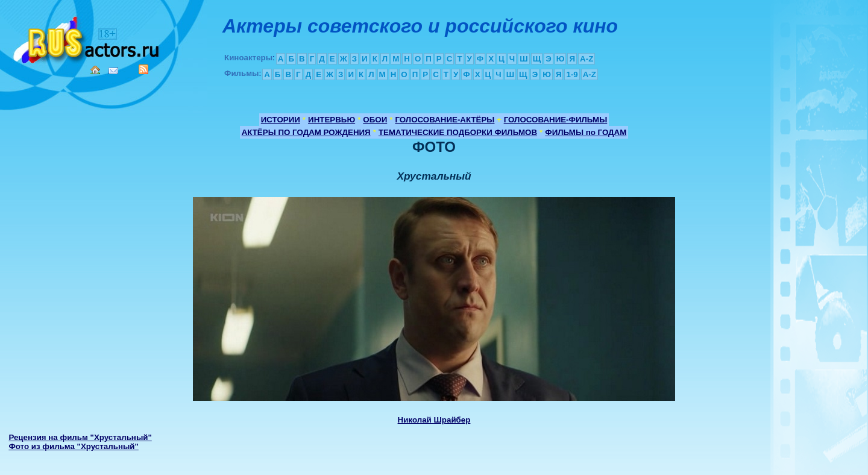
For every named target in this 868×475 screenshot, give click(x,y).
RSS (143, 69)
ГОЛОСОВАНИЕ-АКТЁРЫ (445, 120)
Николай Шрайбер (434, 420)
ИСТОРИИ (281, 120)
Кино (87, 38)
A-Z (587, 59)
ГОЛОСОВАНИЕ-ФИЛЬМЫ (556, 120)
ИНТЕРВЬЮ (332, 120)
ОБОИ (375, 120)
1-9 (572, 74)
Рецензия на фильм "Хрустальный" (80, 437)
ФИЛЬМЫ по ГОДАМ (586, 132)
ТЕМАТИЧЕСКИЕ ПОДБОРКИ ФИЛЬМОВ (458, 132)
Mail (113, 71)
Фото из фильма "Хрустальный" (73, 446)
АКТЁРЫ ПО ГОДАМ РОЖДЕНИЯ (306, 132)
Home (95, 70)
